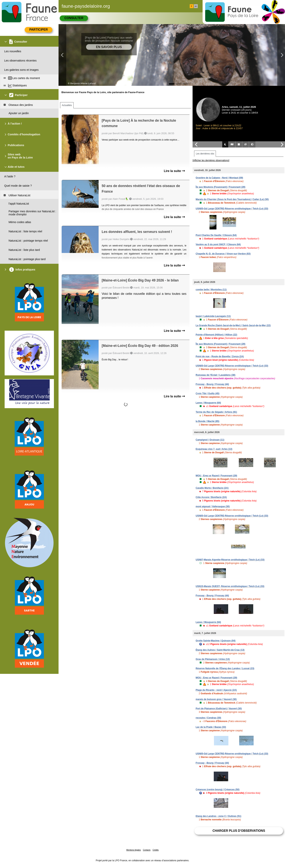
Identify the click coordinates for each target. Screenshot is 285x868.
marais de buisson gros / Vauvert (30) (216, 699)
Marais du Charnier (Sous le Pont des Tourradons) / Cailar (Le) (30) (232, 199)
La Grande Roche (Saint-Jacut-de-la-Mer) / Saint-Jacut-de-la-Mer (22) (233, 325)
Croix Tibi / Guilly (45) (207, 394)
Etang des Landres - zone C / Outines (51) (218, 816)
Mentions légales (134, 850)
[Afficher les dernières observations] (211, 160)
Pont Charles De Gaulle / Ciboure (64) (216, 235)
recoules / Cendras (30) (208, 718)
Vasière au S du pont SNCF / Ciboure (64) (218, 244)
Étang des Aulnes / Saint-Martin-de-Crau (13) (220, 650)
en (196, 6)
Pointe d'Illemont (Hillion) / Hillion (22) (216, 335)
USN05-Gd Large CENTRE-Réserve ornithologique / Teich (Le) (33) (232, 209)
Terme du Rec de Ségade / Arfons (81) (216, 412)
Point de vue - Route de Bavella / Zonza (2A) (220, 356)
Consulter (74, 18)
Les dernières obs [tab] (205, 154)
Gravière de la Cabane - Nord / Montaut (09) (219, 178)
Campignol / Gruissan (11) (210, 440)
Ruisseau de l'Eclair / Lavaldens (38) (215, 375)
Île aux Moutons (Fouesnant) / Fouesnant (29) (220, 187)
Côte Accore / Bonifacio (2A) (211, 497)
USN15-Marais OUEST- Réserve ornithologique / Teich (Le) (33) (230, 586)
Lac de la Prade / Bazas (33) (211, 727)
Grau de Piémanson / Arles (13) (213, 659)
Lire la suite (174, 171)
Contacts (147, 850)
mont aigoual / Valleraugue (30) (213, 506)
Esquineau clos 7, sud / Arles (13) (214, 449)
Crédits (156, 850)
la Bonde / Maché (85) (207, 421)
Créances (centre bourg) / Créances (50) (218, 790)
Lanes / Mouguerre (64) (208, 403)
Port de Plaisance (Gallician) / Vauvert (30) (219, 709)
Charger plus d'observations (239, 831)
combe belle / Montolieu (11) (211, 290)
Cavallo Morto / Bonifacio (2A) (212, 488)
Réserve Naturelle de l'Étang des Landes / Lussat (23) (225, 668)
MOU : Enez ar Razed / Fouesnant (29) (216, 476)
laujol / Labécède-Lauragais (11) (213, 316)
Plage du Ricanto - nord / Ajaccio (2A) (216, 690)
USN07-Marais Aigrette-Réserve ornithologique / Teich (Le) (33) (230, 560)
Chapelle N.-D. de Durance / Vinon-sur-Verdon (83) (223, 254)
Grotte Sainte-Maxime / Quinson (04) (216, 641)
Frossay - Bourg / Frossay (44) (212, 384)
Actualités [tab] (67, 105)
